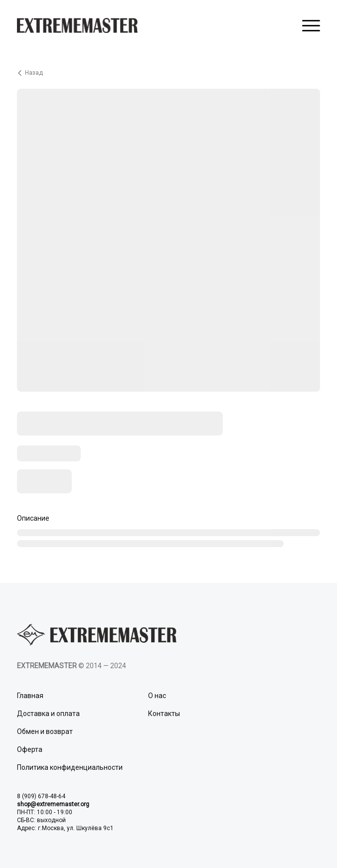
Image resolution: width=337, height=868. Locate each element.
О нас (157, 696)
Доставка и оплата (48, 714)
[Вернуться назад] (168, 73)
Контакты (164, 714)
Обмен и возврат (45, 731)
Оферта (30, 749)
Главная (30, 696)
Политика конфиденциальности (70, 767)
